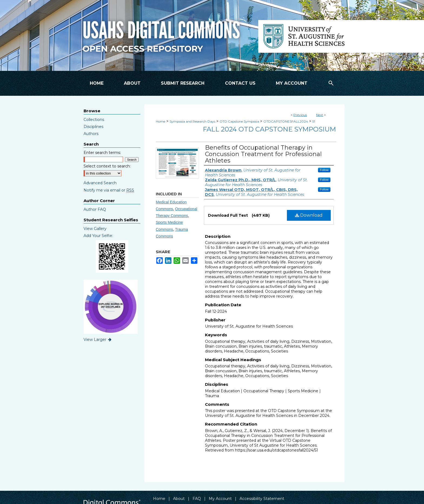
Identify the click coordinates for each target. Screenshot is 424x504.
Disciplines (93, 127)
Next (320, 115)
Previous (300, 115)
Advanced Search (100, 183)
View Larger (98, 340)
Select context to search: (107, 166)
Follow (324, 170)
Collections (94, 120)
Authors (91, 134)
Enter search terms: (102, 153)
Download (309, 215)
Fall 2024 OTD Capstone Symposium (269, 129)
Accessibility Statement (262, 499)
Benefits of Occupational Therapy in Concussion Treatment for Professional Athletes (263, 154)
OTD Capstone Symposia (239, 121)
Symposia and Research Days (192, 121)
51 (314, 121)
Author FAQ (95, 209)
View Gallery (95, 229)
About (179, 499)
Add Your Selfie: (98, 236)
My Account (220, 499)
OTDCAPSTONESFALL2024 (286, 121)
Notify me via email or (109, 190)
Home (160, 121)
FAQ (197, 499)
